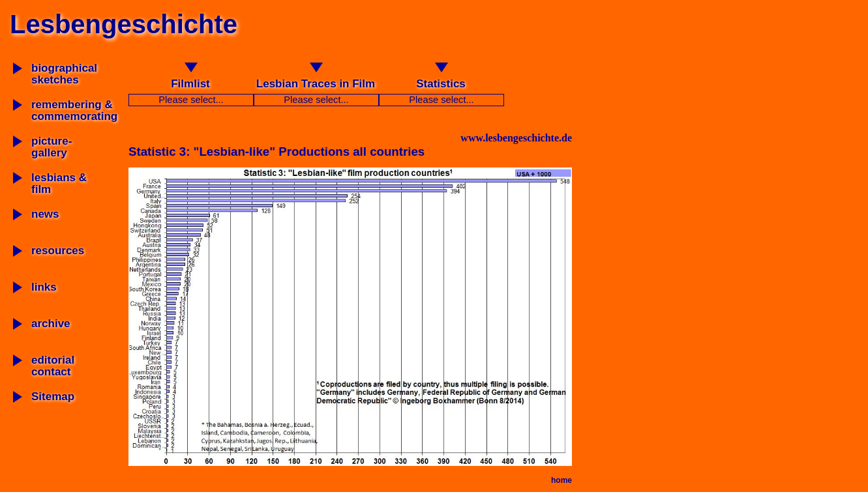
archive (51, 324)
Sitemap (53, 397)
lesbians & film (59, 183)
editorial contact (53, 366)
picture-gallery (52, 147)
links (44, 287)
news (45, 214)
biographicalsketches (64, 74)
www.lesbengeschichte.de (516, 138)
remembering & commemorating (74, 110)
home (561, 480)
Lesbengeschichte (124, 24)
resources (58, 251)
